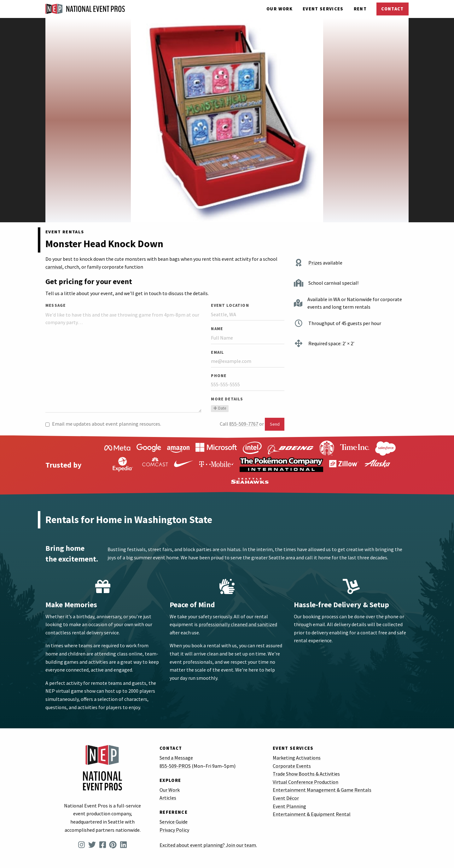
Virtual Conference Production (306, 782)
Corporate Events (292, 766)
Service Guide (174, 822)
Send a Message (176, 758)
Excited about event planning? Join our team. (208, 845)
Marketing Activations (297, 758)
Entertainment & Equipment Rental (312, 814)
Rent (360, 9)
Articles (168, 798)
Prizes (315, 263)
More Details (227, 399)
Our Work (279, 9)
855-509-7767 (244, 424)
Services (323, 9)
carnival (54, 267)
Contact (392, 9)
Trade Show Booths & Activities (306, 774)
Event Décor (286, 798)
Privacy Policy (174, 830)
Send (275, 424)
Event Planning (289, 806)
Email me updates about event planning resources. (103, 424)
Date (220, 408)
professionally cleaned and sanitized (238, 624)
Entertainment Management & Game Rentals (322, 790)
